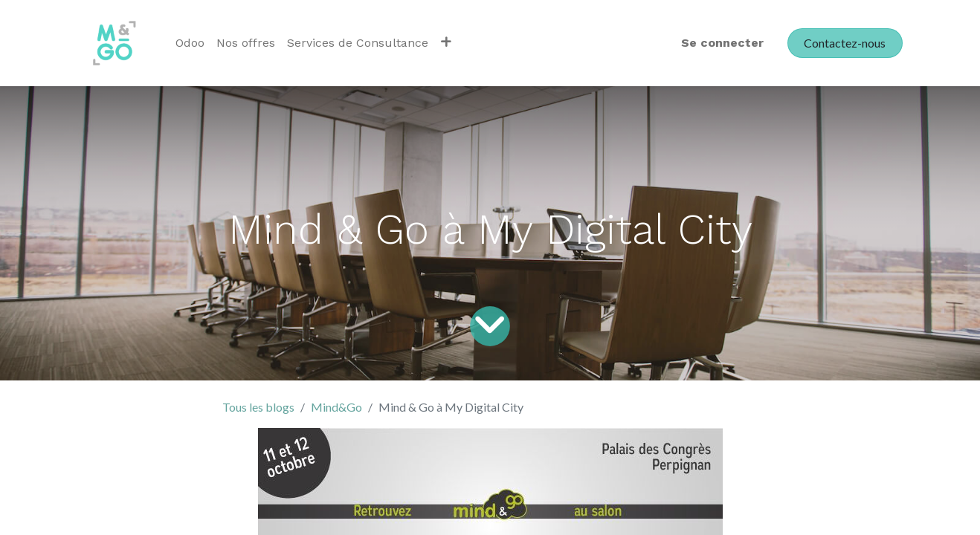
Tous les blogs (258, 407)
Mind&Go (336, 407)
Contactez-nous (845, 43)
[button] (446, 43)
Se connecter (722, 43)
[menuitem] (190, 43)
